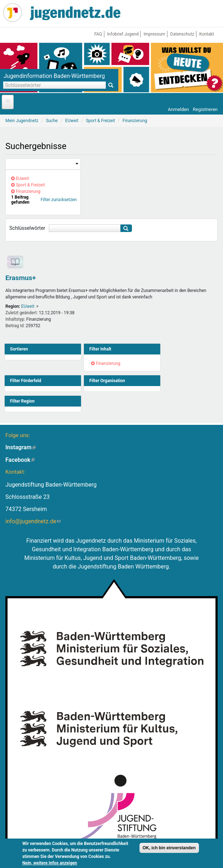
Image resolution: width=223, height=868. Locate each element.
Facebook (20, 460)
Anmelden (178, 109)
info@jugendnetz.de (33, 521)
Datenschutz (182, 34)
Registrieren (205, 109)
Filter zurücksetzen (59, 200)
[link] (43, 164)
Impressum (154, 34)
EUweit (28, 306)
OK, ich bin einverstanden (169, 849)
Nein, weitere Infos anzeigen (50, 864)
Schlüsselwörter (27, 228)
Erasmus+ (21, 278)
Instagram (21, 447)
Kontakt (207, 34)
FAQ (98, 34)
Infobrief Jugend (123, 34)
